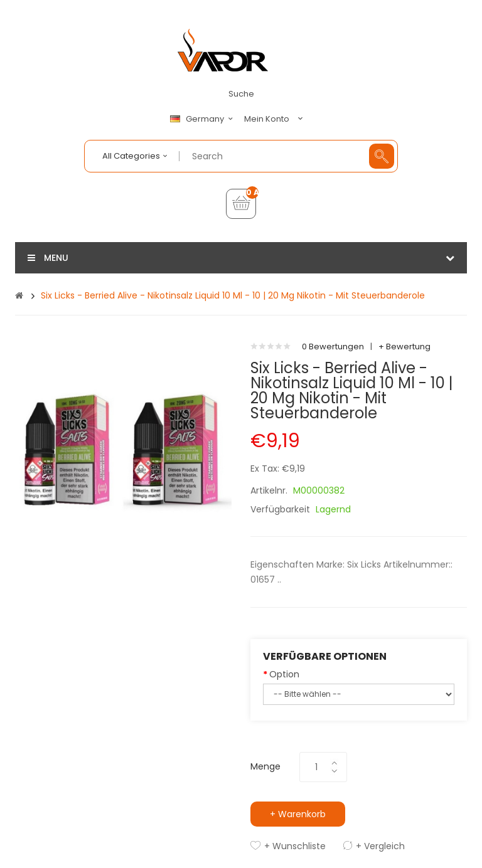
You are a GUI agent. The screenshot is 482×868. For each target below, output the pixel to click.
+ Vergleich (380, 846)
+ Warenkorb (298, 814)
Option (284, 674)
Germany (203, 119)
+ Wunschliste (295, 846)
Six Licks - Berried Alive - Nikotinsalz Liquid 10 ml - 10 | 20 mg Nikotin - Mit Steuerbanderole (233, 295)
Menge (265, 766)
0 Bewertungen (333, 347)
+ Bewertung (404, 347)
